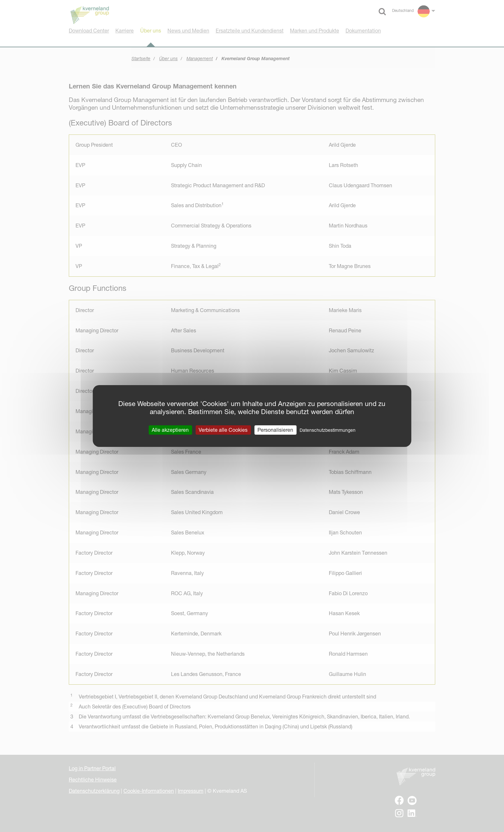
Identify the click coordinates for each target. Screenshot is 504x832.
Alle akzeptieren (170, 430)
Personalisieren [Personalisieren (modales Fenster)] (275, 430)
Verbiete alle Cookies (223, 430)
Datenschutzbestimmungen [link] (328, 430)
